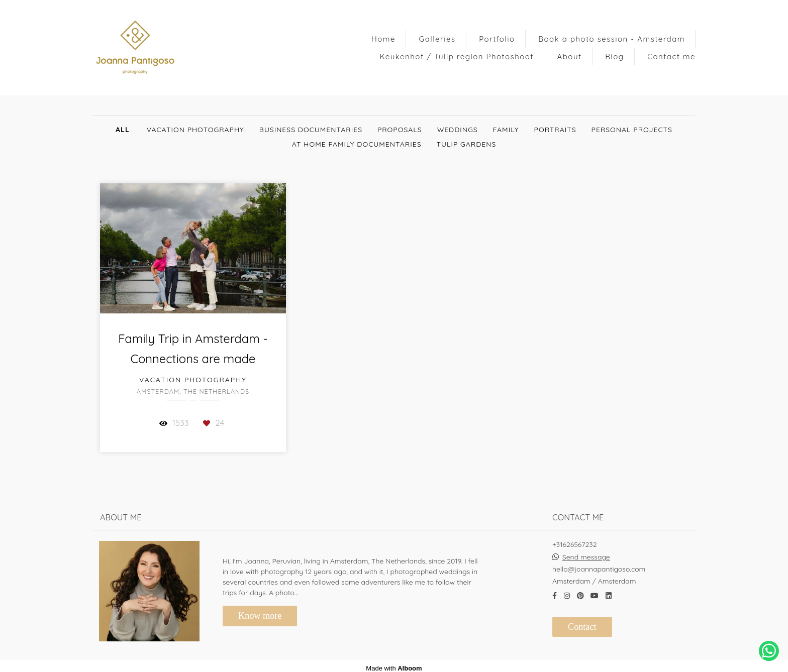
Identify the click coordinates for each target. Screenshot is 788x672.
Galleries (437, 39)
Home (383, 39)
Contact (582, 622)
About (570, 57)
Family (506, 130)
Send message (586, 552)
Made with (394, 664)
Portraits (555, 130)
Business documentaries (311, 130)
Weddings (458, 130)
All (123, 130)
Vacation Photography (195, 130)
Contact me (671, 57)
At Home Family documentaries (357, 144)
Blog (614, 57)
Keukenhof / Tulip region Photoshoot (457, 57)
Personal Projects (632, 130)
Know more (260, 611)
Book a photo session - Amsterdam (612, 39)
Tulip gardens (467, 144)
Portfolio (497, 39)
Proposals (400, 130)
